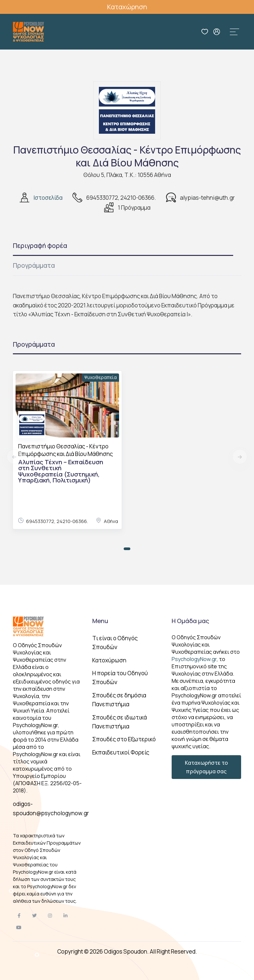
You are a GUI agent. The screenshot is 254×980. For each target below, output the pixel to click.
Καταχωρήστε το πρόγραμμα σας (206, 767)
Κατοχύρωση (109, 660)
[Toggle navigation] (234, 32)
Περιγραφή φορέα (40, 246)
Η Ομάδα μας (190, 621)
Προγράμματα (34, 265)
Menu (100, 621)
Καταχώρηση (127, 7)
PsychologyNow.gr (194, 659)
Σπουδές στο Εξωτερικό (124, 739)
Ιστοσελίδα (48, 198)
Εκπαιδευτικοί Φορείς (121, 752)
